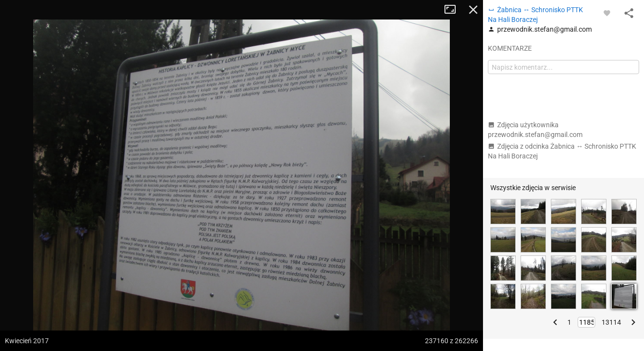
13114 (611, 322)
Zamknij (473, 10)
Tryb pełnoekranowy (454, 10)
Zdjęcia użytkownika (535, 130)
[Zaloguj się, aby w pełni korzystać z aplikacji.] (607, 13)
